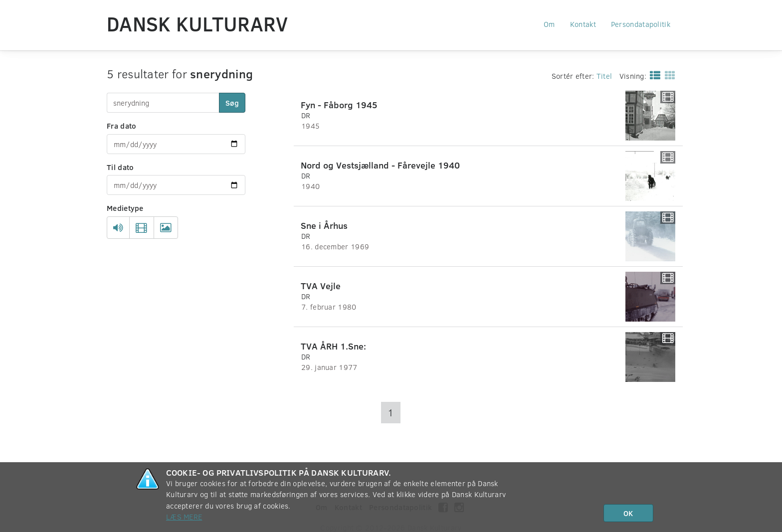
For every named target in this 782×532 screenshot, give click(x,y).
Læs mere (184, 517)
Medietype (125, 208)
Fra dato (121, 126)
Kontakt (583, 24)
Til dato (120, 167)
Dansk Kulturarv (197, 23)
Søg (232, 103)
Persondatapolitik (641, 24)
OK (628, 513)
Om (549, 24)
